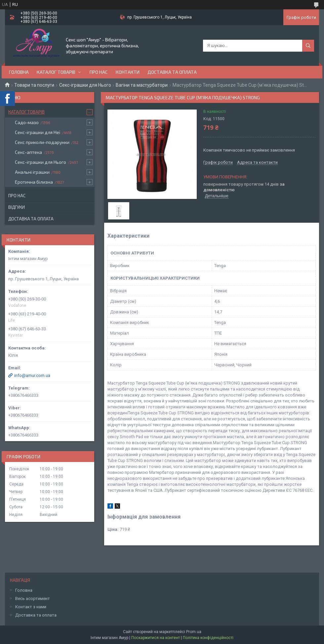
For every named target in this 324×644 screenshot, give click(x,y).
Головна (19, 72)
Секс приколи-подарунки (42, 142)
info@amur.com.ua (32, 375)
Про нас (99, 72)
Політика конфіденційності (208, 638)
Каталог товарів (56, 72)
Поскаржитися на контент (156, 638)
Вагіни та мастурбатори (142, 85)
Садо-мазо (27, 122)
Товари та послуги (34, 85)
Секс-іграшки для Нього (85, 85)
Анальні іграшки (32, 172)
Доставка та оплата (172, 72)
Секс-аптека (28, 152)
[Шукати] (308, 46)
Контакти (128, 72)
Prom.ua (194, 632)
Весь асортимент (33, 598)
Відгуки (17, 207)
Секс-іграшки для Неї (38, 132)
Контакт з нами (31, 607)
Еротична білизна (34, 182)
